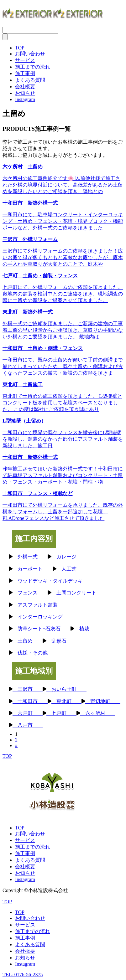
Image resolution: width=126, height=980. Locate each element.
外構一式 (30, 557)
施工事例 (25, 73)
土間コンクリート (79, 593)
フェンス (30, 593)
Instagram (25, 99)
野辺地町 (103, 701)
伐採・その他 (35, 653)
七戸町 (61, 713)
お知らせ (25, 93)
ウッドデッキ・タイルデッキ (53, 581)
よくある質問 (30, 80)
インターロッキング (43, 617)
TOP (20, 48)
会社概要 (25, 87)
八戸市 (28, 725)
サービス (25, 60)
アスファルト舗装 (40, 605)
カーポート (33, 569)
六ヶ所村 (98, 713)
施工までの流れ (33, 67)
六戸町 (28, 713)
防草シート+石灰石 (42, 629)
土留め (28, 641)
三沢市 (28, 689)
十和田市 (30, 701)
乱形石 (61, 641)
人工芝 (71, 569)
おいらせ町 (66, 689)
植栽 (87, 629)
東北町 (66, 701)
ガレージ (69, 557)
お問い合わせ (30, 54)
